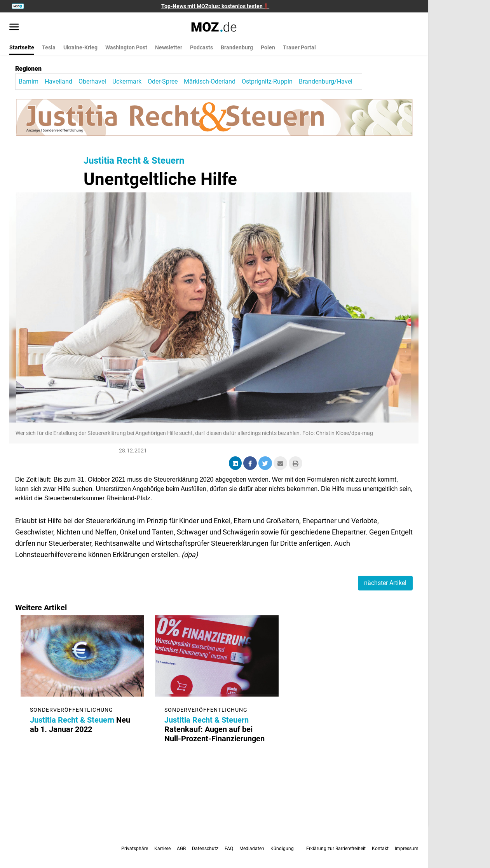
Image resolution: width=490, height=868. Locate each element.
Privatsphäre (135, 849)
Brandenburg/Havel (326, 81)
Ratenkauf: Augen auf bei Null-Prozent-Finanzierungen (215, 729)
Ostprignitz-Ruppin (267, 81)
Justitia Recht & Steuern (134, 161)
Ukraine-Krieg (80, 47)
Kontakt (380, 849)
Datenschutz (205, 849)
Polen (268, 47)
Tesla (49, 47)
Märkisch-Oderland (210, 81)
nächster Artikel (385, 583)
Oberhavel (92, 81)
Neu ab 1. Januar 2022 (80, 725)
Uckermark (127, 81)
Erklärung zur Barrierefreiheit (336, 849)
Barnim (29, 81)
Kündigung (282, 849)
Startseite (22, 47)
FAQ (229, 849)
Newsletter (169, 47)
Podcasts (201, 47)
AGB (181, 849)
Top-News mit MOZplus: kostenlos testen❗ (215, 6)
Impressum (407, 849)
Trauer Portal (299, 47)
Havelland (58, 81)
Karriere (162, 849)
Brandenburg (237, 47)
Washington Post (126, 47)
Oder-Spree (163, 81)
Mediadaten (252, 849)
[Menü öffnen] (14, 28)
